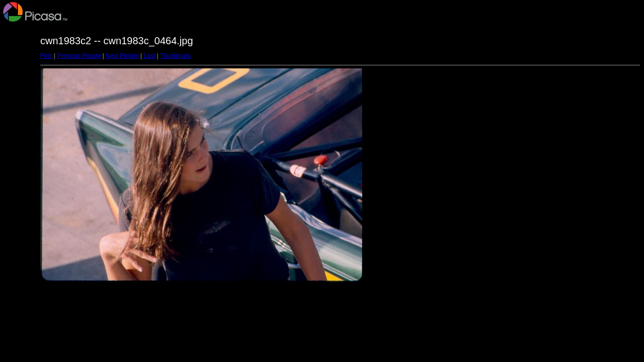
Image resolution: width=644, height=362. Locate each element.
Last (149, 56)
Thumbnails (176, 56)
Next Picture (122, 56)
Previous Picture (79, 56)
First (46, 56)
